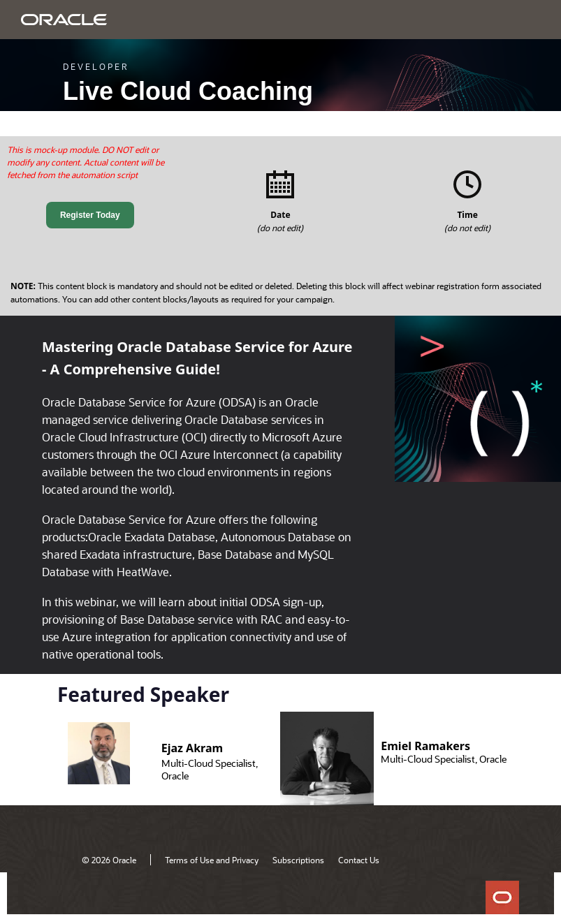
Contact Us (359, 860)
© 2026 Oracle (109, 860)
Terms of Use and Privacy (212, 860)
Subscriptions (298, 860)
